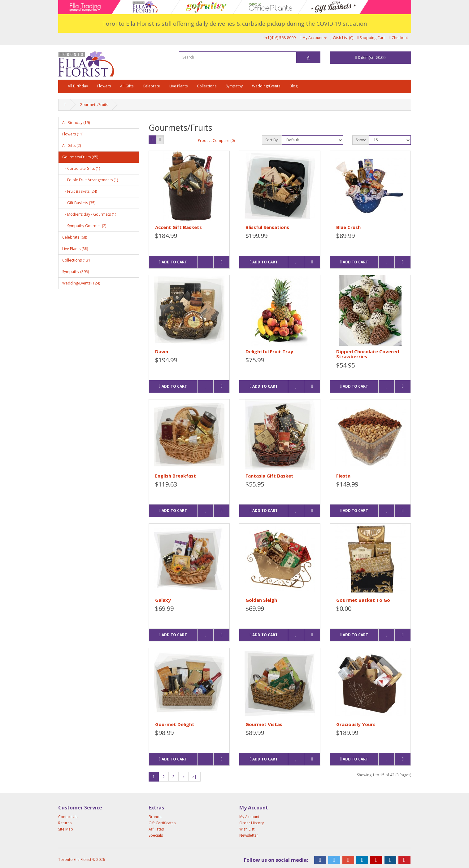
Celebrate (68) (75, 237)
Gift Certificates (162, 823)
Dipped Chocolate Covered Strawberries (368, 354)
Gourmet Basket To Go (363, 600)
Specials (156, 835)
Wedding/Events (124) (81, 283)
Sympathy (234, 86)
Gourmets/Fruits (94, 105)
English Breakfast (176, 476)
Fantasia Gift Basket (269, 476)
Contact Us (68, 817)
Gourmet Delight (175, 724)
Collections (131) (77, 260)
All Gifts (127, 86)
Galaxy (163, 600)
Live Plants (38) (75, 249)
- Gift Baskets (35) (79, 203)
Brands (155, 817)
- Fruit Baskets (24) (80, 191)
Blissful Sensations (267, 227)
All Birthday (78, 86)
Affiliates (156, 829)
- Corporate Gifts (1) (81, 168)
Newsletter (249, 835)
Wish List (247, 829)
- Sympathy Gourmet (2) (84, 226)
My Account (249, 817)
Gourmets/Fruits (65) (80, 157)
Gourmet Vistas (264, 724)
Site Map (66, 829)
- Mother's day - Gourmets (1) (89, 214)
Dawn (162, 351)
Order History (252, 823)
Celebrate (151, 86)
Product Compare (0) (216, 141)
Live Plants (178, 86)
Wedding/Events (266, 86)
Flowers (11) (73, 134)
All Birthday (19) (76, 123)
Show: (361, 140)
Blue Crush (348, 227)
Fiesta (343, 476)
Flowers (104, 86)
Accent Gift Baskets (178, 227)
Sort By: (272, 140)
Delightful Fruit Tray (269, 351)
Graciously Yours (356, 724)
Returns (65, 823)
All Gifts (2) (72, 145)
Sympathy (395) (76, 272)
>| (194, 777)
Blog (293, 86)
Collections (207, 86)
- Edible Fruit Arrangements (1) (90, 180)
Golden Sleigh (261, 600)
